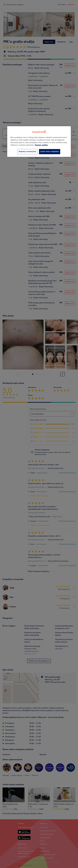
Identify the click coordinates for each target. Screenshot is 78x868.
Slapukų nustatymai (27, 152)
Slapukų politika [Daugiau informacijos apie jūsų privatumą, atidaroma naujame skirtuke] (41, 145)
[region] (39, 142)
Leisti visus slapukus (50, 152)
